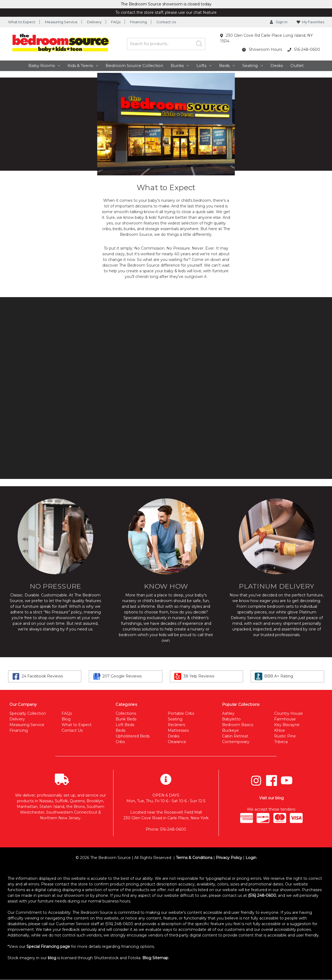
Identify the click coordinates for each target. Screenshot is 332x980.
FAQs (116, 22)
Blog (66, 719)
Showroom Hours (262, 49)
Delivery (94, 22)
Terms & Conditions (194, 858)
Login (251, 858)
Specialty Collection (28, 713)
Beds (227, 66)
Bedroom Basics (238, 725)
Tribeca (281, 742)
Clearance (177, 742)
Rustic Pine (285, 736)
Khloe (280, 730)
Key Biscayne (287, 725)
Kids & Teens (83, 66)
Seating (253, 66)
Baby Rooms (44, 66)
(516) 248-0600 (262, 895)
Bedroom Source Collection (134, 66)
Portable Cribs (181, 713)
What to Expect (22, 22)
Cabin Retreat (235, 736)
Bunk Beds (126, 719)
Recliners (176, 725)
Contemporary (236, 742)
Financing (138, 22)
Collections (126, 713)
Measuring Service (61, 22)
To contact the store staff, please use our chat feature (166, 12)
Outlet (297, 66)
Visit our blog (271, 798)
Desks (277, 66)
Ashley (228, 713)
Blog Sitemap (155, 958)
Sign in (279, 22)
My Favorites (310, 22)
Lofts (204, 66)
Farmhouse (285, 719)
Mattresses (178, 730)
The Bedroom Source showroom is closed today (166, 4)
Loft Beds (125, 725)
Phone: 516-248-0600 (166, 829)
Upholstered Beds (133, 736)
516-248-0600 (304, 49)
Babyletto (231, 719)
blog (52, 958)
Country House (289, 713)
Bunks (180, 66)
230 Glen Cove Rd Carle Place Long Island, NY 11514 (267, 38)
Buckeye (230, 730)
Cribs (120, 742)
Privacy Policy (229, 858)
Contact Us (166, 22)
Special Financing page (48, 947)
